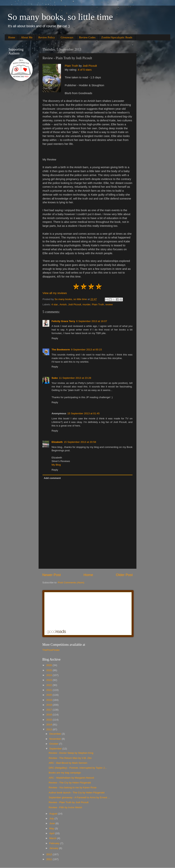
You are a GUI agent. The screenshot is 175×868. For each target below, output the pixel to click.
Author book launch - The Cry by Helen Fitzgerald (77, 793)
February (55, 843)
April (52, 833)
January (54, 848)
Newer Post (52, 575)
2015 (49, 720)
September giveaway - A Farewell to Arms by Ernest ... (79, 797)
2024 (49, 675)
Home (12, 37)
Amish (63, 304)
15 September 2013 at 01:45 (83, 413)
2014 (49, 725)
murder (86, 304)
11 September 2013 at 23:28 (75, 378)
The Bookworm (61, 350)
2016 (49, 715)
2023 (49, 680)
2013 (49, 729)
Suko (55, 378)
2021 (49, 690)
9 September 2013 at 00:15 (87, 350)
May (52, 828)
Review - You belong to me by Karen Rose (73, 787)
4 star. (55, 304)
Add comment (52, 478)
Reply (55, 338)
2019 (49, 700)
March (53, 838)
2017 (49, 710)
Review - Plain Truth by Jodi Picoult (69, 802)
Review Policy (47, 37)
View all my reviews (55, 293)
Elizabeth (57, 442)
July (52, 818)
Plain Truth (71, 66)
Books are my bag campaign (65, 773)
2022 (49, 685)
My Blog (56, 465)
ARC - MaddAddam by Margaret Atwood (71, 778)
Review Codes (87, 37)
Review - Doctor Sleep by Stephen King (71, 753)
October (54, 744)
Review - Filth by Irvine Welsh (65, 807)
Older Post (124, 575)
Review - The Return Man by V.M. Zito (70, 758)
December (56, 734)
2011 (49, 859)
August (54, 814)
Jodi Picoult (90, 66)
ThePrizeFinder (51, 650)
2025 (49, 670)
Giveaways (67, 37)
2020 (49, 695)
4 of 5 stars (85, 70)
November (56, 739)
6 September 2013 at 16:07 (92, 321)
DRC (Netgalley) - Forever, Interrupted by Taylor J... (78, 768)
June (52, 823)
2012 (49, 854)
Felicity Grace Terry (63, 321)
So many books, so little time (60, 17)
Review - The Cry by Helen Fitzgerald (70, 783)
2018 (49, 705)
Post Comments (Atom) (71, 583)
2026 (49, 665)
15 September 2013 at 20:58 (80, 442)
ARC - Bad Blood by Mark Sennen (68, 763)
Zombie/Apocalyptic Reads (117, 37)
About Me (27, 37)
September (56, 749)
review (109, 304)
